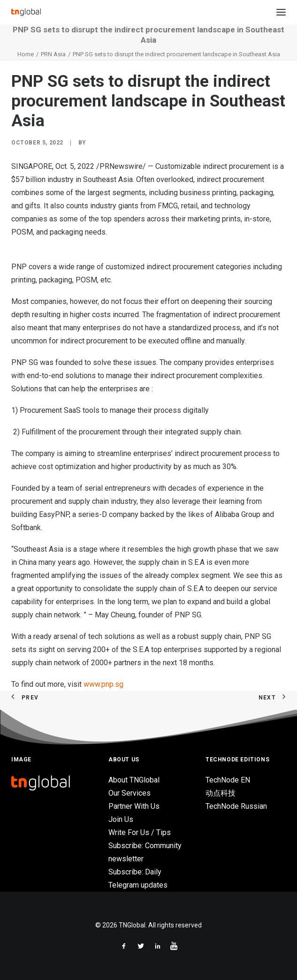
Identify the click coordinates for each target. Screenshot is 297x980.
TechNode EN (228, 780)
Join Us (121, 819)
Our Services (129, 793)
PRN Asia (53, 54)
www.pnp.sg (103, 684)
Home (26, 54)
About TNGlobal (134, 780)
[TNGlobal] (26, 12)
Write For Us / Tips (140, 832)
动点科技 (221, 793)
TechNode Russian (236, 806)
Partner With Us (134, 806)
